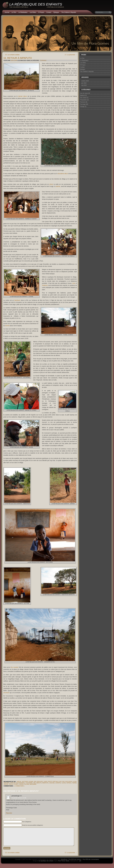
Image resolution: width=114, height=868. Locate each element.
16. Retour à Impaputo (18, 58)
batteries (25, 782)
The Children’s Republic (69, 12)
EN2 (60, 782)
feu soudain (15, 667)
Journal (7, 12)
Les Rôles (33, 12)
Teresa (21, 784)
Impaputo (45, 783)
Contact (49, 12)
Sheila (11, 784)
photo (51, 184)
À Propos (41, 12)
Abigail (19, 782)
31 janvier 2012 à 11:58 (19, 798)
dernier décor (23, 96)
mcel (74, 283)
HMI (34, 783)
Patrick (69, 783)
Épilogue (56, 12)
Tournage (43, 60)
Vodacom (45, 285)
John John (14, 60)
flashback (17, 300)
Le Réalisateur (23, 12)
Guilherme (29, 783)
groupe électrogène (18, 783)
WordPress (64, 863)
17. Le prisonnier (71, 55)
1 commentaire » (19, 786)
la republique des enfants (46, 864)
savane (6, 784)
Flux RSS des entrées (75, 863)
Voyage (82, 106)
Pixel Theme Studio (64, 864)
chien (45, 782)
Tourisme (83, 102)
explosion (69, 782)
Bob (35, 782)
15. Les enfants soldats (11, 55)
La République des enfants (36, 4)
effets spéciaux (53, 782)
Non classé (83, 98)
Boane (31, 782)
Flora (75, 782)
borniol (7, 326)
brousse (40, 782)
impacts (39, 783)
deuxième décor (63, 174)
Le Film (14, 12)
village (27, 784)
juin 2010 (84, 83)
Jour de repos (84, 93)
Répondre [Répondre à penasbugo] (9, 813)
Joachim (52, 783)
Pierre (74, 783)
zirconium (6, 693)
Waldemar (33, 784)
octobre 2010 (85, 81)
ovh (80, 864)
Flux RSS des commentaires (91, 863)
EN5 (63, 782)
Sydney (16, 784)
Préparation (83, 100)
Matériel (82, 95)
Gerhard (7, 783)
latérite (58, 186)
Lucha (64, 783)
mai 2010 (84, 85)
